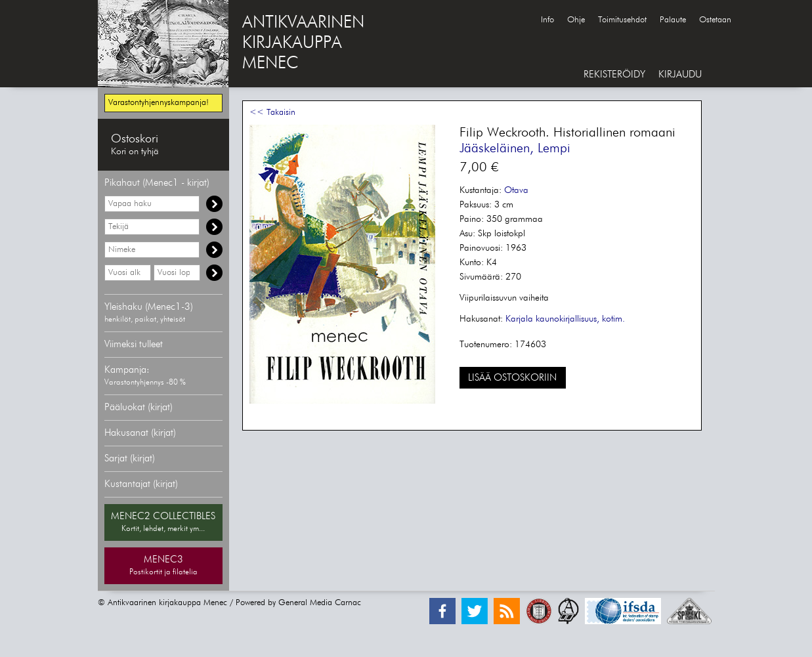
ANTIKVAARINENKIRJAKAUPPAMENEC (303, 43)
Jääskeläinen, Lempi (515, 148)
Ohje (576, 20)
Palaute (673, 20)
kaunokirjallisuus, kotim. (580, 319)
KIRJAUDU (680, 74)
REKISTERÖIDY (614, 74)
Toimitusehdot (622, 20)
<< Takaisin (272, 113)
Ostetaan (715, 20)
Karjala (519, 319)
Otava (516, 190)
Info (547, 20)
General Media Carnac (320, 603)
